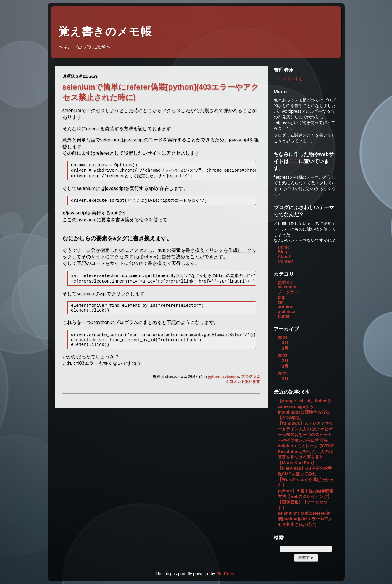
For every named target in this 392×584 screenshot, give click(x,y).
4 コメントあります (243, 388)
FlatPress (226, 574)
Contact (286, 261)
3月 (285, 343)
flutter (284, 316)
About (284, 256)
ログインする (290, 79)
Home (284, 247)
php (282, 297)
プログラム (251, 383)
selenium (231, 383)
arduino (286, 307)
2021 (283, 374)
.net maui (287, 312)
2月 (285, 348)
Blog (283, 252)
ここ (294, 161)
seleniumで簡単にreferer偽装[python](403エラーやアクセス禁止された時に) (305, 519)
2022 (283, 356)
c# (280, 302)
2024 (283, 338)
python (214, 383)
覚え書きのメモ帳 (105, 32)
